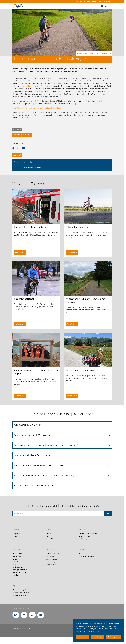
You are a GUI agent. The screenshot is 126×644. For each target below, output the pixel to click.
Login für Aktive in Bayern (21, 593)
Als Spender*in (50, 557)
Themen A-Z (49, 539)
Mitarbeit (15, 559)
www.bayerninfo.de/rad (32, 167)
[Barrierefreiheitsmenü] (102, 6)
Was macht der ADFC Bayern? (28, 425)
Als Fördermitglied (51, 562)
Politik (48, 536)
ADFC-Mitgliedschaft (52, 554)
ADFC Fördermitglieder (20, 572)
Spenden (96, 2)
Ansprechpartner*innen (86, 557)
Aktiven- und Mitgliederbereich (22, 590)
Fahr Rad (49, 534)
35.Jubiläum (83, 530)
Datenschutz (26, 629)
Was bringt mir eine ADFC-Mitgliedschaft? (33, 435)
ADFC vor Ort (17, 557)
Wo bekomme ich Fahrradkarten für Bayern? (34, 486)
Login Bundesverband (19, 595)
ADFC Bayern (17, 550)
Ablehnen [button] (83, 637)
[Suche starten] (108, 513)
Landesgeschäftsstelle (20, 570)
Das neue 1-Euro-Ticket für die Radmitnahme (36, 227)
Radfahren (17, 129)
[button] (15, 148)
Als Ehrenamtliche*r (52, 559)
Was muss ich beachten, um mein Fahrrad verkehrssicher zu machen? (46, 445)
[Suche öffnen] (106, 6)
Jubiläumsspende (84, 539)
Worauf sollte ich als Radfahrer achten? (32, 455)
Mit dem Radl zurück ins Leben (81, 371)
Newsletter (107, 2)
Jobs (14, 565)
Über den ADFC (17, 554)
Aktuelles (16, 530)
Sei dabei (49, 550)
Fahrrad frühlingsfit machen (80, 227)
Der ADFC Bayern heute (86, 536)
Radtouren (16, 539)
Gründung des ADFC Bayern (88, 534)
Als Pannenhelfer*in (52, 565)
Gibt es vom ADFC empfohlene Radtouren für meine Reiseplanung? (45, 476)
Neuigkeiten (16, 534)
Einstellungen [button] (98, 637)
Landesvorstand (18, 567)
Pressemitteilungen (85, 554)
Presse (81, 550)
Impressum (16, 629)
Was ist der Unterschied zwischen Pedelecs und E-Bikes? (40, 465)
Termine (15, 536)
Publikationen (17, 562)
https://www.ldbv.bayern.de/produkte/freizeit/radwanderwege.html (37, 108)
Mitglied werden (83, 2)
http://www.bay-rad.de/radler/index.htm (34, 86)
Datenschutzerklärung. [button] (91, 632)
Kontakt (15, 575)
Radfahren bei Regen (24, 299)
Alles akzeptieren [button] (113, 637)
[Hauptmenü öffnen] (111, 6)
